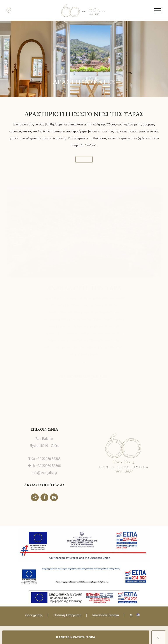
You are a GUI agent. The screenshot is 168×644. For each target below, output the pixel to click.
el (131, 615)
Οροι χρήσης (34, 615)
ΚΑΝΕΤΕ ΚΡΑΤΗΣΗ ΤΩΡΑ (76, 637)
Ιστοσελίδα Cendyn (106, 615)
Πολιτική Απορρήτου (67, 615)
